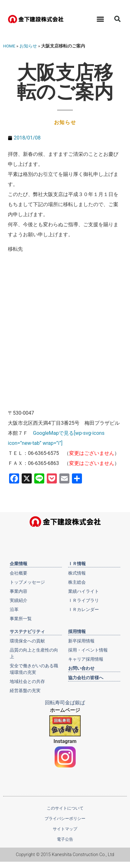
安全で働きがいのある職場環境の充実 (34, 669)
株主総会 (77, 582)
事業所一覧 (21, 619)
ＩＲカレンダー (84, 609)
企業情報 (19, 564)
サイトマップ (65, 829)
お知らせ (28, 46)
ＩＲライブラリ (84, 600)
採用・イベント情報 (88, 650)
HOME (9, 46)
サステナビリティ (27, 631)
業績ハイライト (84, 591)
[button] (100, 19)
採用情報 (77, 631)
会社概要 (19, 573)
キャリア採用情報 (86, 659)
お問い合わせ (81, 668)
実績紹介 (19, 600)
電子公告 (65, 839)
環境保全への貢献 (27, 641)
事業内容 (19, 591)
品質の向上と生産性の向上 (34, 653)
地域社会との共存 (27, 681)
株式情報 (77, 573)
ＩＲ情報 (77, 564)
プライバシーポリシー (65, 819)
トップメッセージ (27, 582)
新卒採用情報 (81, 641)
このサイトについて (65, 808)
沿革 (14, 609)
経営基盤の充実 (25, 691)
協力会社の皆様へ (86, 678)
